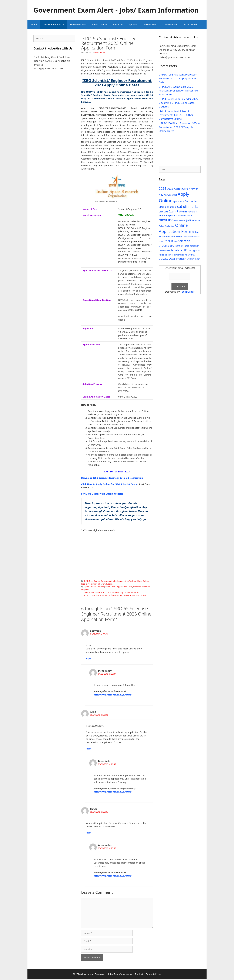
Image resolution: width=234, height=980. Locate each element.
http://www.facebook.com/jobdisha (113, 695)
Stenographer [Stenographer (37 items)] (192, 246)
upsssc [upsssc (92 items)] (163, 259)
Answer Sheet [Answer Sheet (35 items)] (170, 195)
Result (120, 25)
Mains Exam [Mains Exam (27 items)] (181, 216)
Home (34, 25)
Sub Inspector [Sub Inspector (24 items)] (164, 251)
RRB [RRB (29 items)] (176, 241)
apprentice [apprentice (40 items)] (178, 201)
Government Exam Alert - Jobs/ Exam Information (116, 10)
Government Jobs (55, 25)
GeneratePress (153, 974)
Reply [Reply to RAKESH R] (88, 658)
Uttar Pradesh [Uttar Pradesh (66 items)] (177, 259)
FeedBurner (187, 292)
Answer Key (149, 25)
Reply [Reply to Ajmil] (88, 749)
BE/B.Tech (89, 581)
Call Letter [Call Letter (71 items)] (191, 201)
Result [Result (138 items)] (168, 241)
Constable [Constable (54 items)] (171, 207)
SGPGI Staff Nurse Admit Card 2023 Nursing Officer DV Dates (111, 592)
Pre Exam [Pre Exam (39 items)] (170, 237)
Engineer (101, 587)
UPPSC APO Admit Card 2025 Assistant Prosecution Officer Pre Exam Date (178, 91)
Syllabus (133, 25)
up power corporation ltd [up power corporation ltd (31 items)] (176, 255)
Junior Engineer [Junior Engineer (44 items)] (167, 215)
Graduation (107, 584)
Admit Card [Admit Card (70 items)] (181, 189)
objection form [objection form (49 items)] (192, 220)
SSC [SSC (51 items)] (172, 246)
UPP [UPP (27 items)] (189, 251)
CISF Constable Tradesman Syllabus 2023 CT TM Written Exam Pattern (115, 595)
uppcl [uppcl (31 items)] (194, 251)
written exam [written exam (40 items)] (194, 259)
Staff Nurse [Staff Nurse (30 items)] (180, 246)
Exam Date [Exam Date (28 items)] (163, 212)
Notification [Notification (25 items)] (178, 220)
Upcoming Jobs (78, 25)
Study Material (169, 25)
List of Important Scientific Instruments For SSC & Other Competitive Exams (176, 115)
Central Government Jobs (105, 581)
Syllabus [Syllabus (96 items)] (176, 250)
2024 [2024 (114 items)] (162, 188)
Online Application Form (122, 587)
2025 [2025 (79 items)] (170, 189)
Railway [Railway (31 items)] (179, 237)
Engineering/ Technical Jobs (130, 581)
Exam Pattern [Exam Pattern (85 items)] (178, 211)
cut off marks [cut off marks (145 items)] (188, 207)
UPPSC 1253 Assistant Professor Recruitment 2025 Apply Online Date (178, 78)
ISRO (108, 587)
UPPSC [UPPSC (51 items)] (192, 255)
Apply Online (90, 587)
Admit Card (101, 25)
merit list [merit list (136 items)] (166, 220)
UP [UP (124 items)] (185, 250)
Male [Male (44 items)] (189, 215)
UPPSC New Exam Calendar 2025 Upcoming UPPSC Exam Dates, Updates (178, 103)
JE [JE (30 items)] (197, 212)
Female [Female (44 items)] (191, 212)
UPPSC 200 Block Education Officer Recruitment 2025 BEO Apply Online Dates (179, 127)
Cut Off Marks (190, 25)
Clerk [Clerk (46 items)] (162, 207)
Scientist (137, 587)
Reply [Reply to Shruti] (88, 833)
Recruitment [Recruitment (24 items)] (188, 237)
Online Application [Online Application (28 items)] (167, 226)
